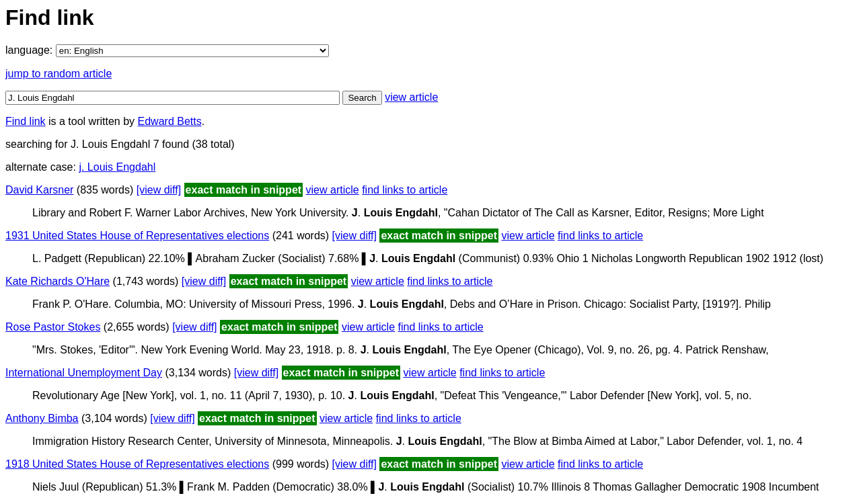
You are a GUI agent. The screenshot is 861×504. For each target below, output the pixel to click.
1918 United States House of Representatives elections (137, 464)
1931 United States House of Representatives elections (137, 236)
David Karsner (39, 190)
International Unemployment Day (84, 373)
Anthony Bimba (42, 418)
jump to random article (59, 74)
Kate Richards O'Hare (58, 281)
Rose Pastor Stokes (53, 327)
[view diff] (159, 190)
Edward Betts (170, 121)
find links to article (405, 190)
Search (362, 98)
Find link (26, 121)
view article (411, 97)
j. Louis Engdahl (117, 167)
